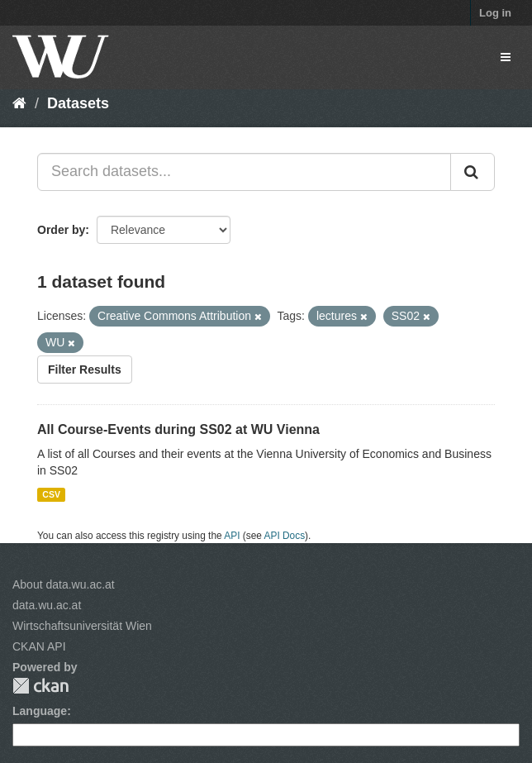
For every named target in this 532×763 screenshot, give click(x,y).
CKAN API (39, 646)
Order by (61, 230)
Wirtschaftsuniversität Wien (82, 626)
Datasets (78, 103)
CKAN (40, 686)
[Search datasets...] (244, 172)
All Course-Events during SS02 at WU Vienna (178, 429)
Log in (495, 13)
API (232, 536)
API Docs (285, 536)
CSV (51, 494)
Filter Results (85, 370)
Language (40, 711)
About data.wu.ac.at (64, 584)
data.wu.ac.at (47, 605)
